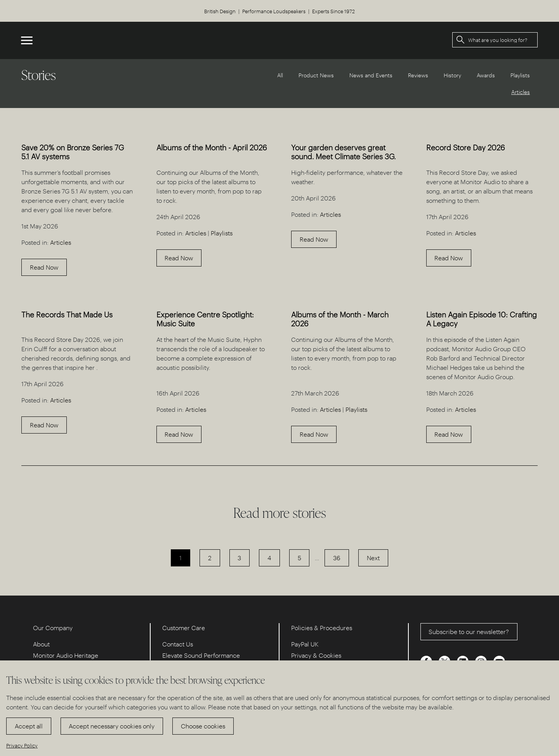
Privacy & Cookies (316, 655)
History (452, 75)
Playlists (520, 75)
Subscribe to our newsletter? (469, 631)
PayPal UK (305, 644)
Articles (61, 242)
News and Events (371, 75)
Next (373, 558)
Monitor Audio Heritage (66, 655)
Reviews (418, 75)
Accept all (29, 726)
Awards (486, 75)
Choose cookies (203, 726)
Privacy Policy (22, 745)
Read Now (44, 267)
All (280, 75)
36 (337, 558)
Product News (316, 75)
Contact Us (178, 644)
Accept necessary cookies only (112, 726)
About (41, 644)
